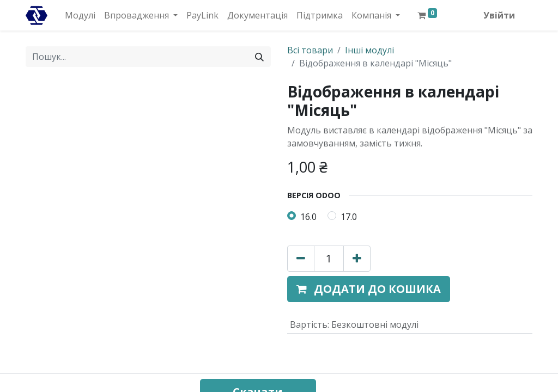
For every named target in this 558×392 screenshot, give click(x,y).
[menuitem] (80, 15)
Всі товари (310, 50)
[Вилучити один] (301, 259)
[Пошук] (259, 57)
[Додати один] (357, 259)
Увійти (499, 15)
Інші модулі (369, 50)
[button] (369, 289)
